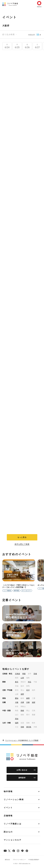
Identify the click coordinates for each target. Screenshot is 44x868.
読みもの (8, 832)
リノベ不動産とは (13, 824)
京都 (28, 702)
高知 (17, 719)
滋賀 (34, 702)
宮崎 (22, 727)
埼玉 (30, 682)
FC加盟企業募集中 (34, 860)
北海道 (17, 674)
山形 (22, 678)
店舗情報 (8, 816)
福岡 (17, 723)
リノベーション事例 (14, 800)
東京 (17, 682)
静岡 (28, 698)
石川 (28, 690)
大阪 (17, 702)
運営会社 (7, 860)
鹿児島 (29, 727)
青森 (24, 674)
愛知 (17, 698)
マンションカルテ (13, 840)
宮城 (35, 674)
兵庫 (22, 702)
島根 (22, 711)
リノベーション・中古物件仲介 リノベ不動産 (22, 740)
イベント (8, 808)
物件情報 (8, 791)
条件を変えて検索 (22, 544)
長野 (22, 694)
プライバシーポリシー (19, 860)
